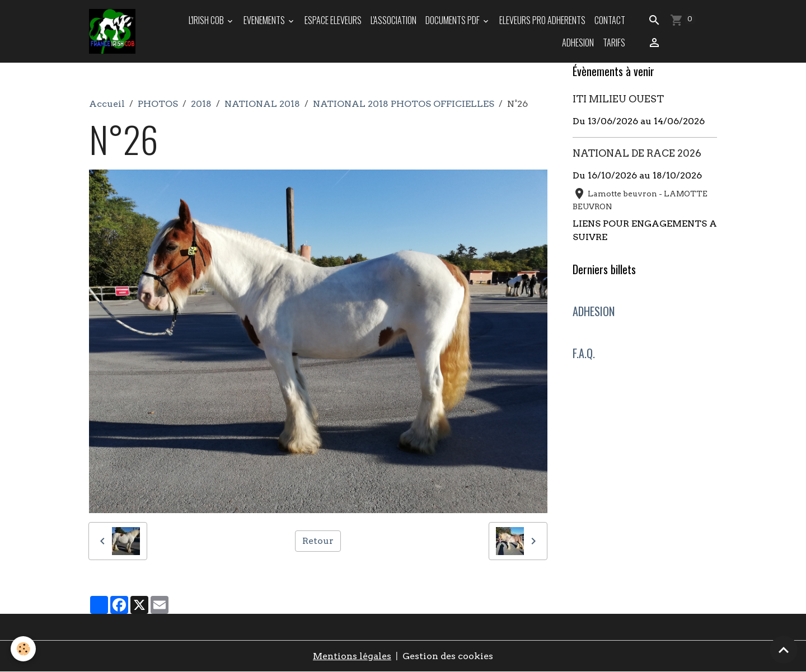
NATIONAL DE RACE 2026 (637, 153)
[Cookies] (24, 649)
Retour (318, 541)
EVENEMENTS (265, 20)
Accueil (107, 104)
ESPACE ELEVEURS (333, 20)
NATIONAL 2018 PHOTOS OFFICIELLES (404, 104)
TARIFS (614, 43)
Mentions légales (352, 656)
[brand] (113, 31)
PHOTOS (158, 104)
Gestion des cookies (448, 656)
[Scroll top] (784, 650)
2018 (201, 104)
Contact (610, 20)
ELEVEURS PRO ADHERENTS (542, 20)
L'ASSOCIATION (393, 20)
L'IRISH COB (207, 20)
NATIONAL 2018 (262, 104)
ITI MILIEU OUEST (618, 99)
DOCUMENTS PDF (453, 20)
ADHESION (578, 43)
